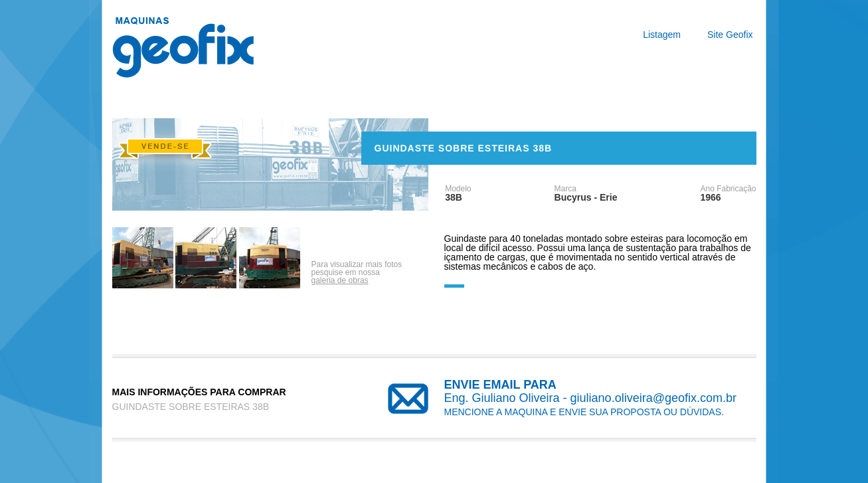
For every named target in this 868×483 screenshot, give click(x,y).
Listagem (662, 35)
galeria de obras (340, 280)
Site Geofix (730, 35)
